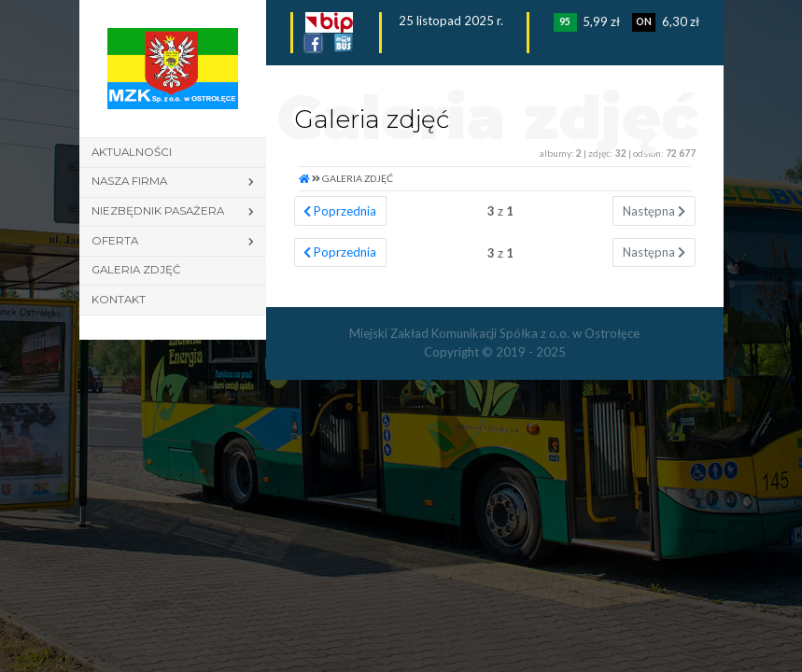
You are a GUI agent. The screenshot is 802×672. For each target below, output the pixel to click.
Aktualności (132, 152)
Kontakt (119, 300)
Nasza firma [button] (129, 181)
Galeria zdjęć (136, 270)
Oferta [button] (115, 241)
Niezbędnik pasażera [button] (158, 211)
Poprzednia (340, 211)
